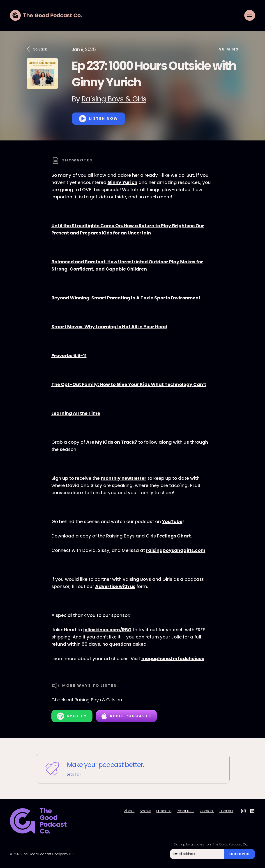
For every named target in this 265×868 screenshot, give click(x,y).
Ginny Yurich (122, 182)
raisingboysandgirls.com (176, 550)
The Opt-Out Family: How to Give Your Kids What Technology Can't (129, 384)
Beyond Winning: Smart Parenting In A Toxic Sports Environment (126, 298)
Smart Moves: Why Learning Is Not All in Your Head (109, 327)
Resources (185, 811)
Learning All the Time (76, 413)
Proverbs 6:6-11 (69, 356)
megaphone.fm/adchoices (173, 659)
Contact (207, 811)
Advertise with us (115, 586)
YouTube (172, 521)
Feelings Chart (174, 536)
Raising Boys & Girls (114, 99)
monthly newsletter (124, 478)
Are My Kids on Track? (112, 442)
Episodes (164, 811)
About (129, 811)
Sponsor (226, 811)
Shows (145, 811)
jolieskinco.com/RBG (107, 630)
